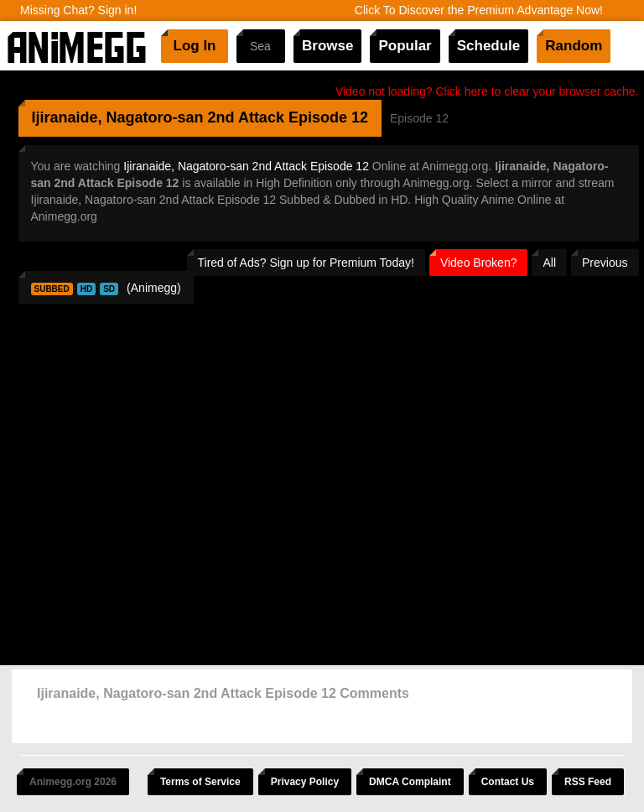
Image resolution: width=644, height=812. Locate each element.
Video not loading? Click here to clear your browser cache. (487, 91)
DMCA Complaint (410, 782)
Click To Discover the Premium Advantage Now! (479, 10)
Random (574, 46)
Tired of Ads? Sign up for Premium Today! (306, 263)
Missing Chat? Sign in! (78, 10)
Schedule (489, 46)
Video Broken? (479, 263)
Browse (327, 46)
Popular (405, 46)
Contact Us (508, 782)
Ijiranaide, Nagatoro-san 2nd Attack (158, 117)
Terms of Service (200, 782)
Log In (195, 46)
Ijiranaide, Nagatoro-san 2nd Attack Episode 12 (246, 166)
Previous (605, 263)
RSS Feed (588, 782)
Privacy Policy (305, 782)
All (549, 263)
